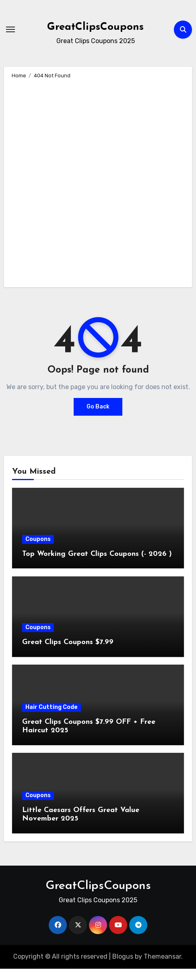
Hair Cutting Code (52, 707)
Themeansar (162, 956)
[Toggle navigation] (10, 29)
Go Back (98, 407)
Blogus (123, 956)
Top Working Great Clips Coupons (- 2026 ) (97, 554)
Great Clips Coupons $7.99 (68, 642)
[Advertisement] (97, 182)
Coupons (38, 539)
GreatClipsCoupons (95, 27)
